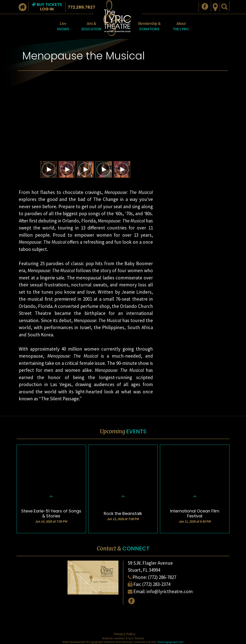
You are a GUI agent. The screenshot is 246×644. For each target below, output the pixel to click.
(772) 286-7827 (162, 577)
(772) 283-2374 (156, 584)
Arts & (91, 27)
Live (63, 27)
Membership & (149, 27)
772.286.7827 (81, 7)
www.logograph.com (170, 642)
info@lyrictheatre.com (170, 591)
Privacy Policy (125, 634)
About (181, 27)
